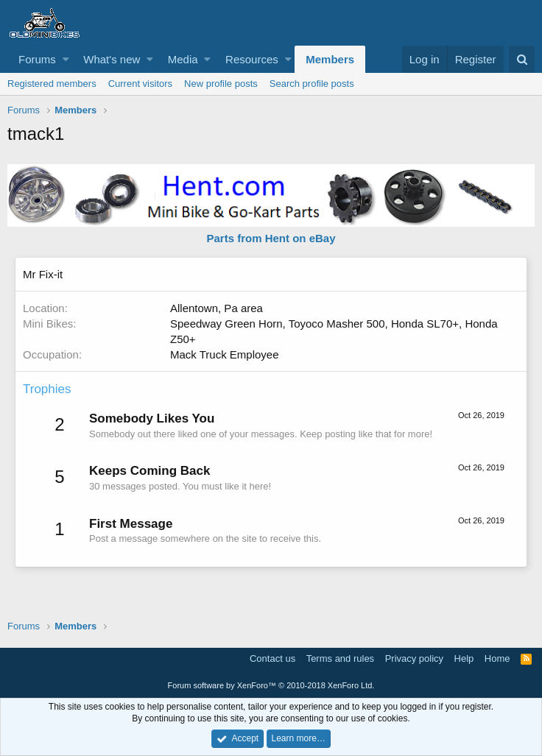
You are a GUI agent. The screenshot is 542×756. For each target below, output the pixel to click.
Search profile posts (312, 84)
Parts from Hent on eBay (271, 238)
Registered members (52, 84)
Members (330, 59)
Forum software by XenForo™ (271, 685)
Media (183, 59)
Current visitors (140, 84)
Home (497, 658)
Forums (37, 59)
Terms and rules (340, 658)
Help (464, 658)
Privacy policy (414, 658)
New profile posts (221, 84)
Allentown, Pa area (217, 308)
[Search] (522, 59)
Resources (252, 59)
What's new (112, 59)
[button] (66, 59)
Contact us (272, 658)
